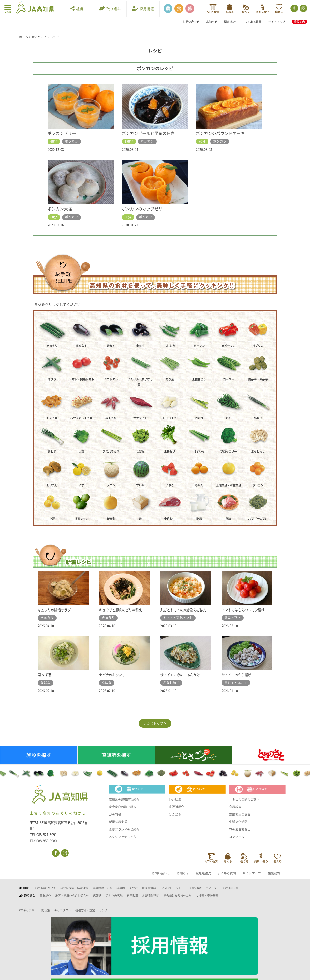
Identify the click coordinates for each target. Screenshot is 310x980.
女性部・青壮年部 (207, 901)
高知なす (81, 346)
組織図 (121, 893)
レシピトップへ (155, 729)
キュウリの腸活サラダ (57, 610)
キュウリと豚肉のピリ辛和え (124, 610)
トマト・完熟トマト (82, 379)
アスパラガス (111, 452)
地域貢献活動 (151, 901)
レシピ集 (175, 805)
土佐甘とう (199, 379)
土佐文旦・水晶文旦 (228, 485)
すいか (140, 485)
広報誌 (97, 901)
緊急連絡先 (231, 22)
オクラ (52, 379)
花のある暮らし (241, 835)
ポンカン (258, 485)
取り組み (110, 8)
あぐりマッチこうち (124, 842)
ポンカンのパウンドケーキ (222, 133)
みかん (199, 485)
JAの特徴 (116, 820)
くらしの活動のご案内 (246, 805)
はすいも (199, 452)
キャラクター (63, 916)
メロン (111, 485)
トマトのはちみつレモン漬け (246, 610)
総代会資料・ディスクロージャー (163, 893)
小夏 (52, 519)
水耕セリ (170, 452)
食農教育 (236, 812)
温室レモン (82, 519)
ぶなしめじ (258, 452)
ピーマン (199, 346)
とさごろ (175, 820)
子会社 (133, 893)
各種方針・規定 (85, 916)
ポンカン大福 (61, 209)
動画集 (46, 916)
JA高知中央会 (230, 893)
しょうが (52, 418)
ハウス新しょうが (81, 418)
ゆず (81, 485)
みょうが (111, 418)
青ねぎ (52, 452)
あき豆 (170, 379)
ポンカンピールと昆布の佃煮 (150, 133)
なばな (140, 452)
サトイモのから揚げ (239, 680)
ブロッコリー (229, 452)
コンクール (237, 842)
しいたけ (52, 485)
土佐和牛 (170, 519)
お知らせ (212, 22)
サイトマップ (277, 22)
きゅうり (52, 346)
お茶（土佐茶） (258, 519)
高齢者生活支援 (241, 820)
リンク (103, 916)
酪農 (199, 519)
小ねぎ (258, 418)
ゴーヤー (229, 379)
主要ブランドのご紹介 (125, 835)
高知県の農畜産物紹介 (125, 805)
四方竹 (199, 418)
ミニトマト (111, 379)
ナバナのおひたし (114, 680)
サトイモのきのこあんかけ (183, 680)
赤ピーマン (228, 346)
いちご (170, 485)
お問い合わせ (191, 22)
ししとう (170, 346)
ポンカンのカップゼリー (146, 209)
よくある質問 (253, 22)
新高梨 (111, 519)
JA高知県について (45, 893)
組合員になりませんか (178, 901)
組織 (77, 8)
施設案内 (299, 22)
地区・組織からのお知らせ (72, 901)
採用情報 (143, 8)
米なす (111, 346)
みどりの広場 (114, 901)
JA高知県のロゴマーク (202, 893)
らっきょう (170, 418)
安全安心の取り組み (124, 812)
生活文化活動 (239, 827)
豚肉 (229, 519)
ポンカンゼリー (63, 133)
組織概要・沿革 (102, 893)
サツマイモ (140, 418)
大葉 (81, 452)
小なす (140, 346)
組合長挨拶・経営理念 (74, 893)
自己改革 (132, 901)
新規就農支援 (119, 827)
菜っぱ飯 (45, 680)
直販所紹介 (177, 812)
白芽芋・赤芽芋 (258, 379)
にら (229, 418)
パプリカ (258, 346)
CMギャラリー (28, 916)
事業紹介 (45, 901)
